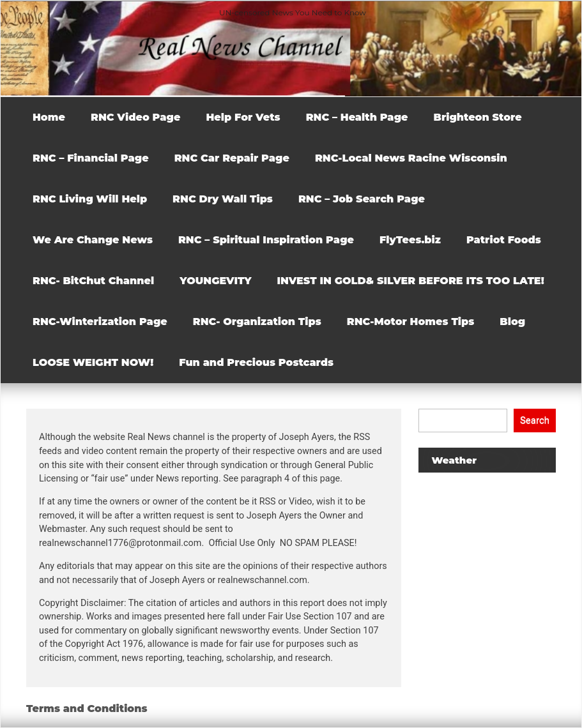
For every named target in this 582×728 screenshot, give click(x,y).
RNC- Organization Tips (257, 322)
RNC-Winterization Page (100, 322)
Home (49, 117)
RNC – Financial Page (91, 158)
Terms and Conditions (87, 709)
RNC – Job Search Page (362, 199)
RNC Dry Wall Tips (223, 199)
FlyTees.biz (410, 240)
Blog (512, 322)
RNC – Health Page (357, 117)
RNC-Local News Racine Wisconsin (411, 158)
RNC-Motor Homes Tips (411, 322)
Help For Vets (243, 117)
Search (535, 420)
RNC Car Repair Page (232, 158)
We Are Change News (93, 240)
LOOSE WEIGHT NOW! (93, 362)
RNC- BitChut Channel (93, 281)
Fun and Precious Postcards (256, 362)
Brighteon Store (478, 117)
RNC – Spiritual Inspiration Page (266, 240)
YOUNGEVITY (215, 281)
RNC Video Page (135, 117)
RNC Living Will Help (90, 199)
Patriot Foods (504, 240)
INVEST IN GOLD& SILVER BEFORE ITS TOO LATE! (411, 281)
